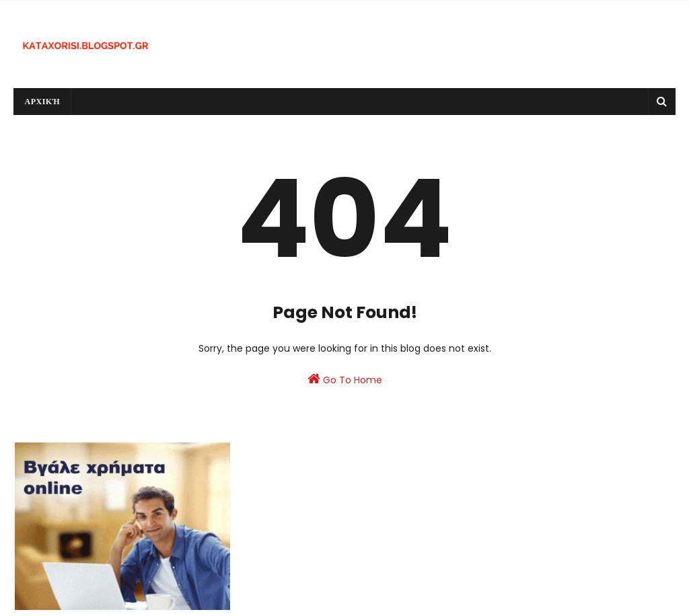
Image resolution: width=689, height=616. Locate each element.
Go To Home (345, 379)
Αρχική (42, 101)
